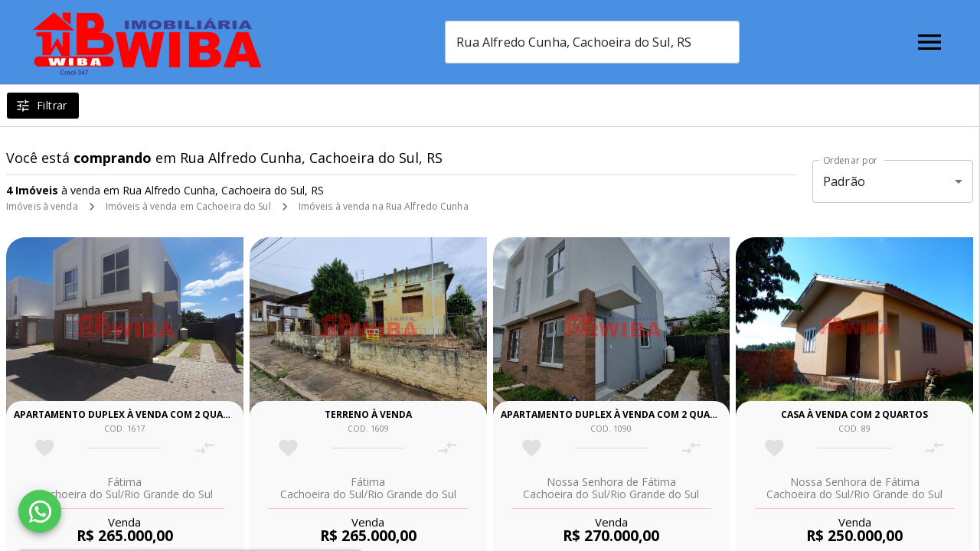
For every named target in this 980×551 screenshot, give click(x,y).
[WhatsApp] (40, 511)
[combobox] (592, 42)
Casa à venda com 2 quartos (854, 414)
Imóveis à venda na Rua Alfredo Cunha (384, 206)
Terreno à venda (368, 414)
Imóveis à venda (42, 206)
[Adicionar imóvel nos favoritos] (45, 448)
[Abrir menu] (929, 42)
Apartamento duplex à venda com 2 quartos (131, 414)
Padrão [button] (844, 181)
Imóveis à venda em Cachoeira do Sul (188, 206)
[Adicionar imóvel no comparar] (205, 448)
